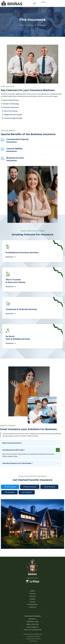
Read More (11, 257)
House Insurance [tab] (10, 487)
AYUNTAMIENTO (32, 605)
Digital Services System (13, 115)
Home (22, 25)
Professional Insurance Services (22, 253)
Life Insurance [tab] (9, 492)
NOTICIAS (33, 596)
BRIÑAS (32, 591)
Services (31, 25)
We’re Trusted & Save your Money (16, 281)
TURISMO (32, 594)
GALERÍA (32, 602)
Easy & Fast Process (11, 100)
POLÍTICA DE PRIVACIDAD (33, 639)
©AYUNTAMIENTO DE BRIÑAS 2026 (33, 634)
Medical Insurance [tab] (30, 487)
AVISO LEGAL (33, 641)
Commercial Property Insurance (17, 141)
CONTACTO (32, 607)
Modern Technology (11, 104)
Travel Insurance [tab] (49, 487)
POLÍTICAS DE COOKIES (33, 637)
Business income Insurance (15, 159)
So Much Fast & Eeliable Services (18, 338)
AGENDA (33, 599)
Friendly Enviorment (11, 107)
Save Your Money (11, 111)
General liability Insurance (14, 150)
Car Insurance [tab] (27, 492)
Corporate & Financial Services (21, 309)
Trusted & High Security (13, 118)
